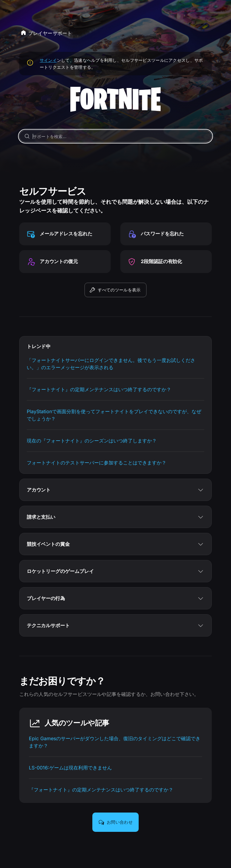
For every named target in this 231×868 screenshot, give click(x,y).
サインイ (48, 60)
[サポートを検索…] (116, 136)
